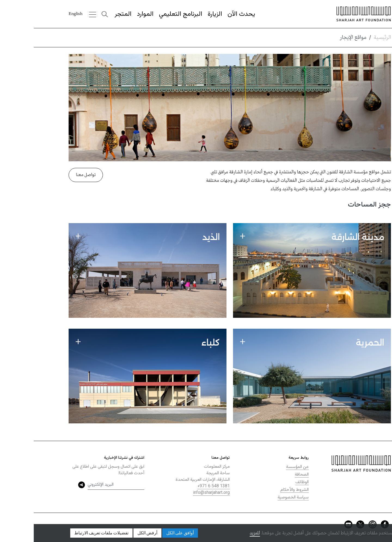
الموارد (111, 14)
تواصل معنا (52, 175)
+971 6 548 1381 (180, 486)
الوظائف (268, 482)
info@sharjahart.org (178, 493)
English (42, 14)
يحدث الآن (208, 14)
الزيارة (181, 14)
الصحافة (268, 475)
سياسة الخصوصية (259, 498)
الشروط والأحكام (261, 490)
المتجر (89, 14)
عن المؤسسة (264, 467)
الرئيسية (349, 38)
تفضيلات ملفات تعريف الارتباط (68, 533)
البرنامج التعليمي (147, 14)
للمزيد (221, 533)
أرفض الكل (114, 533)
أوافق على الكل (146, 533)
